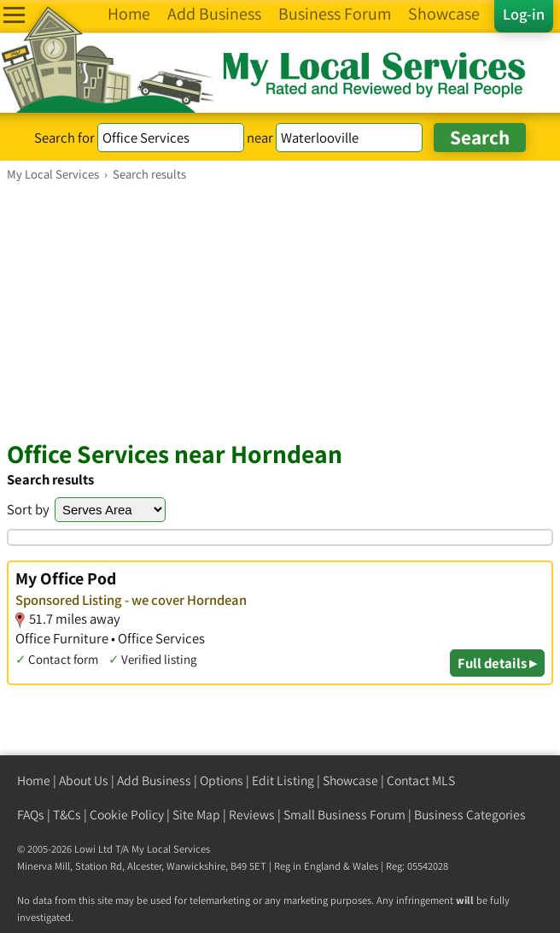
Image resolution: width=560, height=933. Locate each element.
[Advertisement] (280, 310)
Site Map (196, 815)
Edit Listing (283, 780)
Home (34, 780)
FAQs (31, 815)
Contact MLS (421, 780)
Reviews (252, 815)
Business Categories (470, 815)
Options (222, 780)
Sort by (28, 509)
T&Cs (67, 815)
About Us (84, 780)
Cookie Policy (127, 815)
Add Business (154, 780)
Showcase (350, 780)
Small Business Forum (344, 815)
